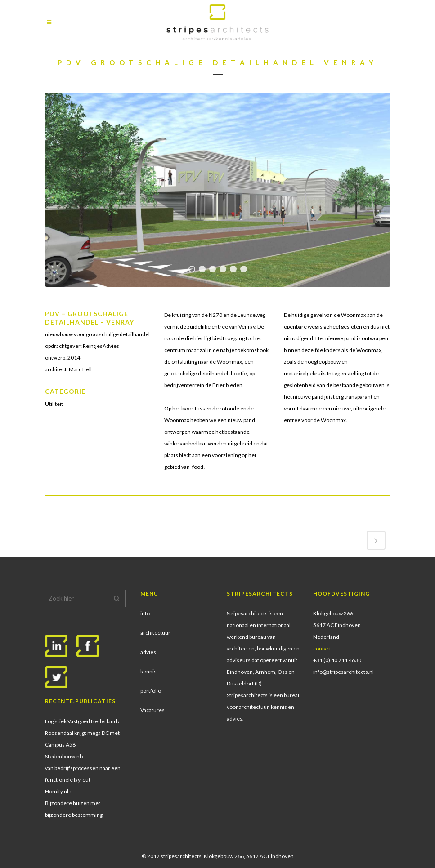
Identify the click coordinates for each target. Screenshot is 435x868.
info (145, 613)
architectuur (155, 633)
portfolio (151, 691)
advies (148, 652)
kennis (148, 671)
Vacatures (152, 710)
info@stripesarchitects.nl (343, 672)
